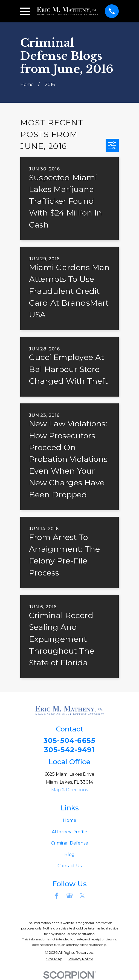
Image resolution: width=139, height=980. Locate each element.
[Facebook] (57, 896)
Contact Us (69, 867)
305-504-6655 (69, 741)
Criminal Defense (69, 844)
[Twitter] (82, 896)
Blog (69, 855)
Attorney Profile (69, 832)
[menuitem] (54, 960)
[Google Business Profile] (69, 896)
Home (70, 821)
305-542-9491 (69, 750)
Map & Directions (69, 791)
